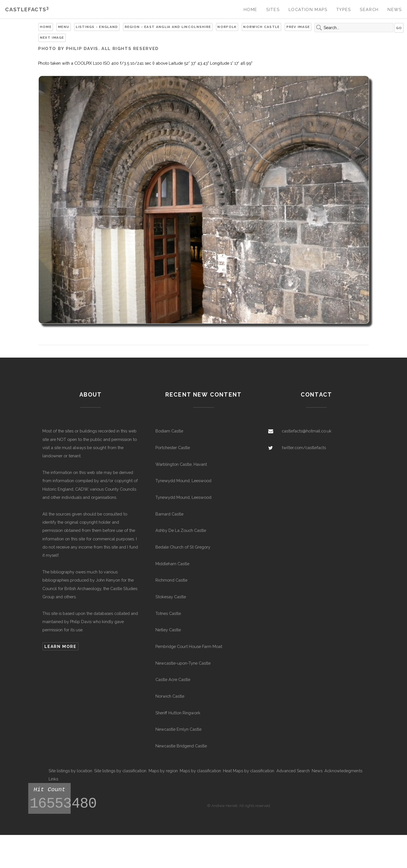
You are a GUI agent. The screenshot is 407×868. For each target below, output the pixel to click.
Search (369, 9)
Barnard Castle (169, 514)
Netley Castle (168, 630)
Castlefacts (27, 9)
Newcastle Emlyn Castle (178, 729)
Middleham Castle (172, 564)
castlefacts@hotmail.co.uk (307, 431)
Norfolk (227, 27)
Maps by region (163, 771)
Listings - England (97, 27)
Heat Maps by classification (249, 771)
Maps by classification (200, 771)
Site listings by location (70, 771)
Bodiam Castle (169, 431)
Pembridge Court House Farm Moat (189, 646)
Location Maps (308, 9)
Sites (273, 9)
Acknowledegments (343, 771)
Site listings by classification (120, 771)
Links (53, 779)
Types (344, 9)
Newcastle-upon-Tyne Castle (183, 663)
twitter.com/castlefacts (304, 448)
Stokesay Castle (171, 597)
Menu (64, 27)
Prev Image (298, 27)
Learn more (60, 646)
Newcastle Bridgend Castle (181, 746)
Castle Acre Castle (173, 679)
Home (251, 9)
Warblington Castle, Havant (181, 464)
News (395, 9)
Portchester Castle (173, 448)
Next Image (52, 38)
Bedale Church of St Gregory (183, 547)
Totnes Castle (168, 613)
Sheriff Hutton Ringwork (178, 713)
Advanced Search (293, 771)
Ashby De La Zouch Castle (181, 530)
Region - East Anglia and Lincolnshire (168, 27)
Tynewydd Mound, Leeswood (183, 481)
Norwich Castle (261, 27)
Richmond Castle (171, 580)
